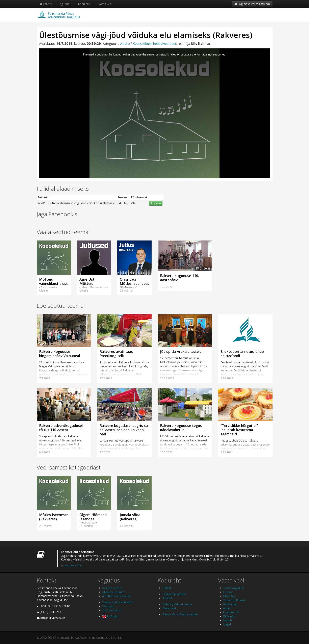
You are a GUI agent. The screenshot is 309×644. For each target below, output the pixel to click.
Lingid (227, 624)
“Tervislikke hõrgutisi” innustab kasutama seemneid (239, 430)
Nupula (228, 620)
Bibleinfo (229, 616)
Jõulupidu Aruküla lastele (181, 351)
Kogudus (65, 4)
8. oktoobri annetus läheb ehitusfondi (242, 354)
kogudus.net (231, 612)
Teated (167, 598)
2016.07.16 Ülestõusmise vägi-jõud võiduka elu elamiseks (77, 203)
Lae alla (156, 203)
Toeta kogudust (234, 588)
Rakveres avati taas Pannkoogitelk (116, 354)
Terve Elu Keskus (234, 600)
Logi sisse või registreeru (252, 4)
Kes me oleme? (112, 588)
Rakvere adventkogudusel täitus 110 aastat (61, 428)
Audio (125, 43)
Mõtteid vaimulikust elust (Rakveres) (53, 283)
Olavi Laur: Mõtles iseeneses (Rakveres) (134, 283)
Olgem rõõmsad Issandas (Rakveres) (93, 519)
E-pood (228, 592)
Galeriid (168, 604)
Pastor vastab (189, 614)
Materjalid (169, 608)
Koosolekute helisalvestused (155, 43)
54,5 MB (123, 203)
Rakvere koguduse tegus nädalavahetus (181, 428)
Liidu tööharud (112, 610)
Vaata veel (107, 4)
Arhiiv (227, 608)
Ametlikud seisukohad (116, 596)
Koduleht (85, 4)
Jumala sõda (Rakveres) (130, 517)
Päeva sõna (170, 614)
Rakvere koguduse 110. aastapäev (179, 278)
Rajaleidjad (230, 604)
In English (111, 616)
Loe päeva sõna (73, 565)
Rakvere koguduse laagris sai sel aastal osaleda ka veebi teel (124, 430)
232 (133, 203)
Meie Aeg (229, 596)
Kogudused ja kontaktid (118, 602)
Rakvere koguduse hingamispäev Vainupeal (59, 354)
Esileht (46, 4)
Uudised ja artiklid (174, 594)
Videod (178, 604)
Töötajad (108, 606)
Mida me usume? (113, 592)
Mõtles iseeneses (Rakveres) (54, 517)
